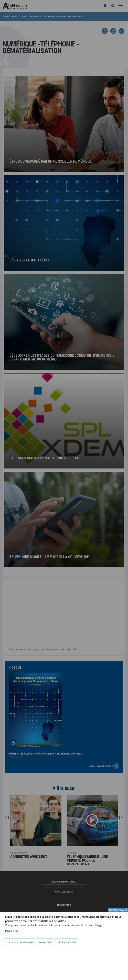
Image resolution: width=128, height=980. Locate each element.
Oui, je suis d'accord (20, 942)
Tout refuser (66, 942)
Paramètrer (45, 942)
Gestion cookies (118, 910)
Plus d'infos (12, 931)
